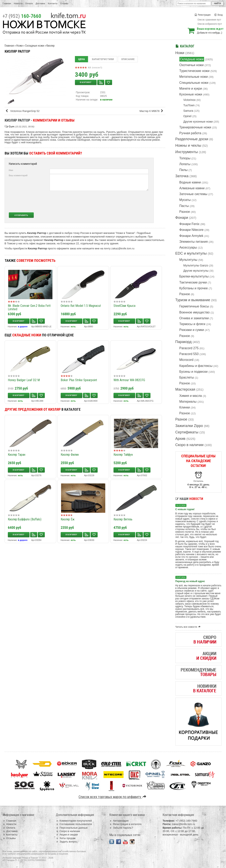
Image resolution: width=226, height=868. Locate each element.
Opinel (187, 116)
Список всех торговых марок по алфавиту (113, 797)
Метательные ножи (194, 77)
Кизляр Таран (17, 455)
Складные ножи (192, 59)
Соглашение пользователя (74, 824)
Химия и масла (191, 396)
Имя (11, 170)
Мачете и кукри (191, 89)
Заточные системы (193, 194)
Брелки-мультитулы (194, 276)
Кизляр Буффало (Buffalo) (25, 519)
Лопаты (185, 164)
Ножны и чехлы (188, 145)
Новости (18, 3)
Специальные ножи (194, 83)
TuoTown (189, 105)
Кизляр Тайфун (123, 455)
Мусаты (185, 200)
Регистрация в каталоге (125, 824)
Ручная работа (190, 133)
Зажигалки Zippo (189, 426)
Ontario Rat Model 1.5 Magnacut (81, 306)
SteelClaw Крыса (124, 306)
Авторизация (119, 821)
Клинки (185, 407)
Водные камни (190, 182)
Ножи (180, 53)
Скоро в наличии (190, 445)
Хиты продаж (66, 838)
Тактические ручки (193, 282)
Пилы (184, 170)
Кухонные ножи (191, 94)
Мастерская (185, 389)
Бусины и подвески (194, 372)
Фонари (182, 218)
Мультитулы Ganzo (196, 265)
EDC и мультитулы (191, 253)
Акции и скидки (67, 835)
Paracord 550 (189, 354)
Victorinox (190, 100)
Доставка (40, 3)
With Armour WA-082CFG (129, 380)
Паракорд (184, 342)
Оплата (29, 3)
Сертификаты (187, 432)
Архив (180, 439)
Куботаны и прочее (194, 288)
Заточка (182, 176)
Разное (185, 212)
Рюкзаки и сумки (192, 330)
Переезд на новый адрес (190, 581)
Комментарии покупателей (74, 821)
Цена (81, 59)
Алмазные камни (192, 188)
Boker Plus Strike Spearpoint (79, 380)
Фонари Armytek (191, 236)
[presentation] (119, 202)
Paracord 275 (189, 348)
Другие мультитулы (196, 271)
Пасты (184, 206)
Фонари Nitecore (192, 230)
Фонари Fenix (189, 224)
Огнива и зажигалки (194, 318)
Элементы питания (194, 242)
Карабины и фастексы (196, 366)
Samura (188, 111)
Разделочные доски (192, 139)
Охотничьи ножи (192, 65)
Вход (218, 15)
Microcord (186, 360)
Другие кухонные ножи (198, 122)
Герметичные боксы (194, 306)
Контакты (53, 3)
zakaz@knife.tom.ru (123, 248)
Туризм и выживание (193, 300)
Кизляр (51, 46)
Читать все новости (189, 627)
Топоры (185, 158)
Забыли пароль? (121, 828)
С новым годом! (185, 509)
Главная (7, 3)
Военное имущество (195, 312)
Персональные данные (72, 828)
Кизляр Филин (70, 455)
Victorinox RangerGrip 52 (22, 111)
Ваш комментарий (18, 175)
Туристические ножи (195, 71)
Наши (189, 499)
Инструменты (187, 152)
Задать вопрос (66, 842)
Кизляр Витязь (123, 519)
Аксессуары (188, 247)
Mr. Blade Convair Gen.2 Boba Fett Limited (29, 307)
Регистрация (202, 15)
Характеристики (103, 59)
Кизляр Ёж (68, 519)
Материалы (188, 402)
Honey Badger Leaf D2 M (24, 380)
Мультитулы (188, 260)
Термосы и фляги (192, 324)
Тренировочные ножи (195, 127)
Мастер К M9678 (152, 111)
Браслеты (187, 377)
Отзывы (64, 3)
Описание (128, 59)
